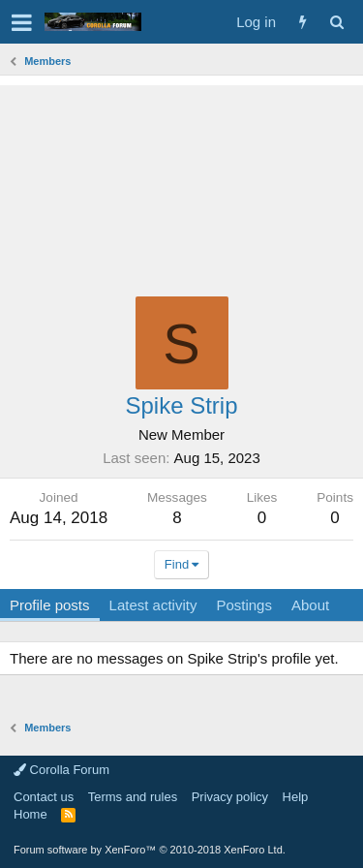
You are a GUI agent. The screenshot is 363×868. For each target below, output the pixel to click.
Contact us (44, 797)
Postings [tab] (244, 605)
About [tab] (310, 605)
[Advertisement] (181, 181)
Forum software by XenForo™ (150, 850)
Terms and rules (133, 797)
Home (30, 814)
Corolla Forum (61, 770)
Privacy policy (230, 797)
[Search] (336, 22)
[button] (22, 22)
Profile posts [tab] (50, 605)
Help (296, 797)
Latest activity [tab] (153, 605)
